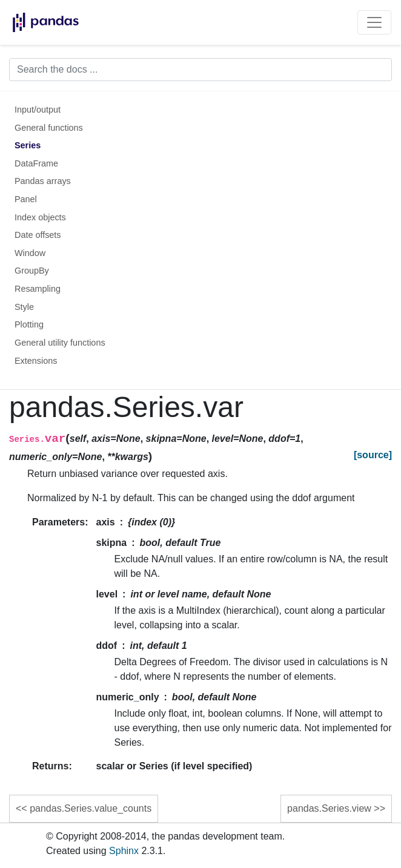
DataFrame (36, 163)
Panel (26, 199)
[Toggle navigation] (374, 22)
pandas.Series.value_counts (91, 808)
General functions (49, 128)
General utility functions (60, 343)
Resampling (38, 289)
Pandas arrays (43, 181)
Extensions (36, 361)
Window (30, 253)
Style (24, 307)
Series (28, 145)
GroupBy (32, 271)
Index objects (40, 217)
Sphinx (124, 851)
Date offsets (38, 235)
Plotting (29, 324)
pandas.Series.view (329, 808)
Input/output (38, 110)
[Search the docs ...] (200, 70)
